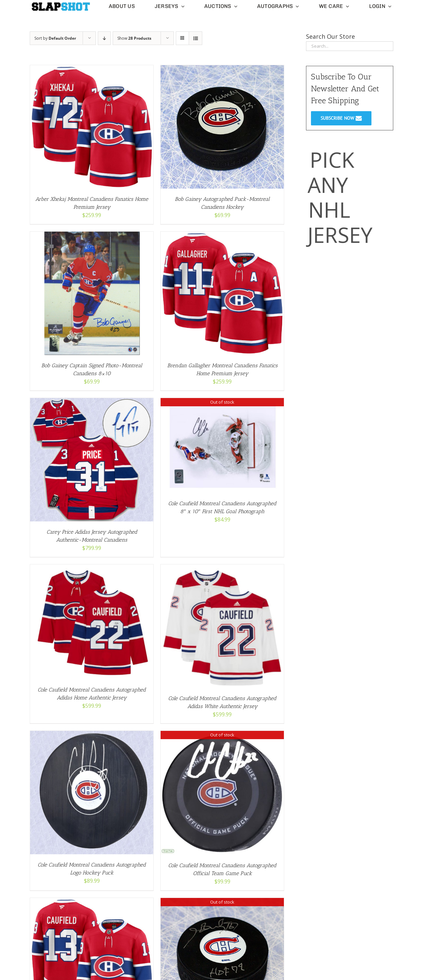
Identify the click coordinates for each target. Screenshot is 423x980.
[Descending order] (104, 38)
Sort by (55, 38)
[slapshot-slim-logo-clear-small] (60, 4)
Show (134, 38)
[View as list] (195, 38)
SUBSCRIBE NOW (341, 118)
